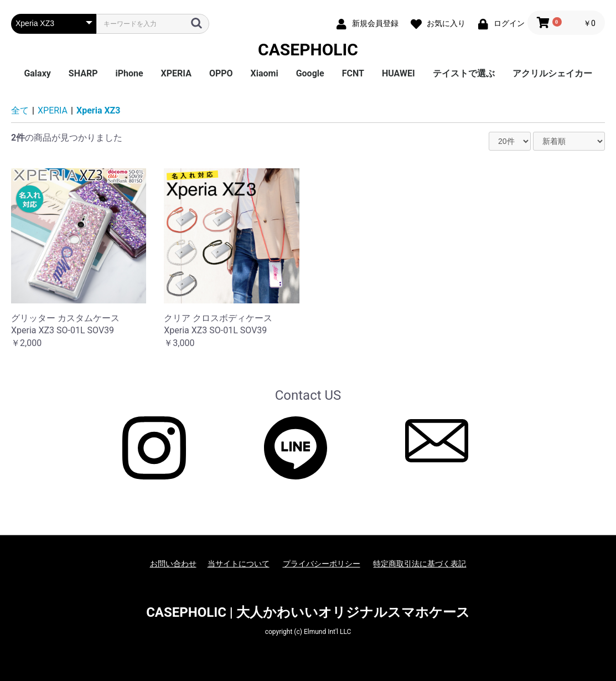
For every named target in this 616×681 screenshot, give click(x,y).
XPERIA (176, 73)
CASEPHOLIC (308, 50)
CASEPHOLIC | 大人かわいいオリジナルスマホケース (308, 612)
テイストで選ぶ (464, 73)
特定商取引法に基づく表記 (420, 564)
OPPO (221, 73)
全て (20, 110)
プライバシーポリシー (322, 564)
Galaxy (37, 73)
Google (310, 73)
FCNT (353, 73)
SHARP (83, 73)
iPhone (129, 73)
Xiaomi (265, 73)
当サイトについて (239, 564)
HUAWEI (398, 73)
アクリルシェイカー (552, 73)
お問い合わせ (173, 564)
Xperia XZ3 (98, 110)
